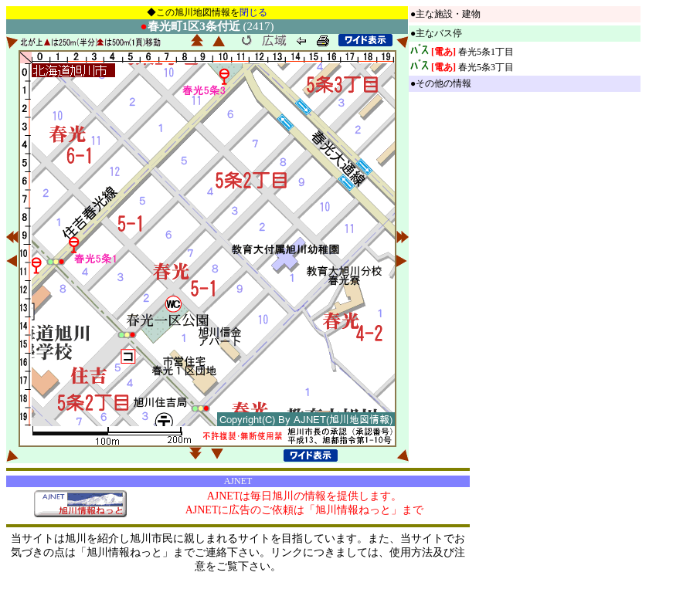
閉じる (253, 12)
